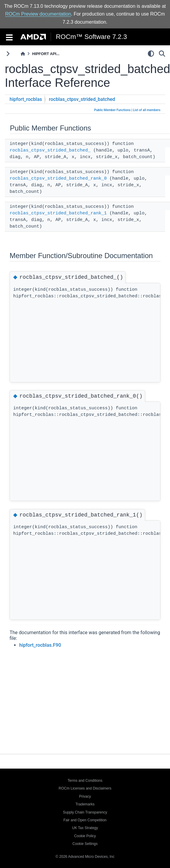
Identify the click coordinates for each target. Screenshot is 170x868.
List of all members (147, 110)
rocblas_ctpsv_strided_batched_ (50, 150)
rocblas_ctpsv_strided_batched (82, 99)
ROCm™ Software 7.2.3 (91, 37)
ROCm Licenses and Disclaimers (85, 788)
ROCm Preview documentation (38, 14)
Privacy (85, 796)
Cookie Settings (85, 844)
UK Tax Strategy (85, 828)
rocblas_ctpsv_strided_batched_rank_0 (58, 179)
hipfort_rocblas (26, 99)
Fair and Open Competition (85, 820)
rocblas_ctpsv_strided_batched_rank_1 (58, 213)
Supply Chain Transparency (85, 812)
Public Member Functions (112, 110)
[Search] (162, 54)
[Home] (23, 54)
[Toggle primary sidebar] (8, 54)
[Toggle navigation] (9, 37)
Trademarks (85, 804)
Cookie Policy (85, 836)
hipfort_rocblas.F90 (40, 645)
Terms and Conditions (85, 781)
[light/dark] (151, 54)
